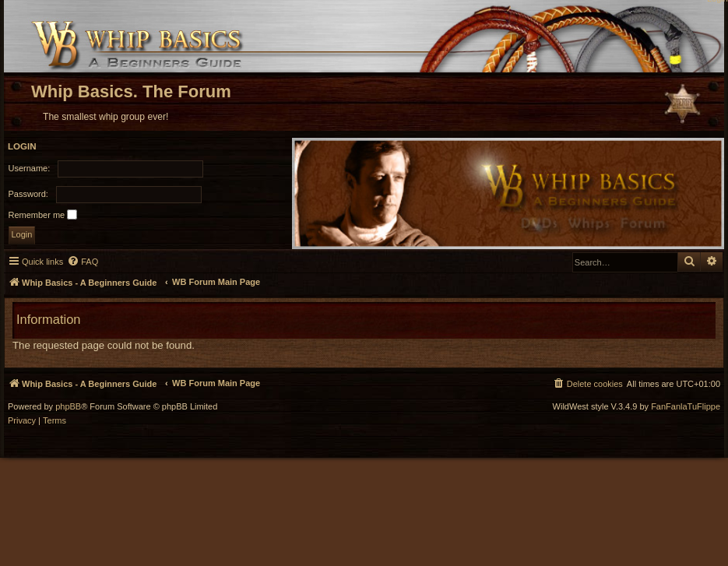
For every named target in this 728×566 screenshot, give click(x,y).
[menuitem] (83, 262)
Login (22, 146)
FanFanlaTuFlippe (686, 407)
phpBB (68, 407)
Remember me (43, 214)
